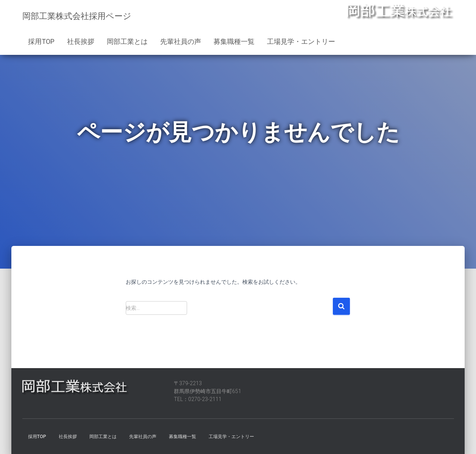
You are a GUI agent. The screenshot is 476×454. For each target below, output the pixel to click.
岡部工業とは (127, 41)
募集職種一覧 (234, 41)
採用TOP (41, 41)
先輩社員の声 (181, 41)
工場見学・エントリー (301, 41)
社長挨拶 (81, 41)
